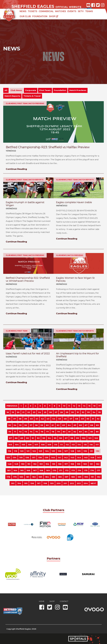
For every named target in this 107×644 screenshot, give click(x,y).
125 (53, 451)
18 (8, 412)
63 (64, 425)
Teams (89, 11)
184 (47, 477)
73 (26, 432)
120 (22, 451)
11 (69, 406)
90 (27, 438)
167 (35, 470)
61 (53, 425)
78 (53, 432)
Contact (64, 601)
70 (10, 432)
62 (58, 425)
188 (73, 477)
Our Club (25, 16)
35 (99, 412)
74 (31, 432)
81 (69, 432)
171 (61, 470)
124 (47, 451)
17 (99, 406)
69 (97, 425)
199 (52, 483)
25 (45, 412)
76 (42, 432)
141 (59, 457)
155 (54, 464)
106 (30, 445)
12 (74, 406)
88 (16, 438)
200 (59, 483)
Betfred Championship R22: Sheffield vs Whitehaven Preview (28, 279)
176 (92, 470)
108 (43, 445)
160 (85, 464)
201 (65, 483)
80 (64, 432)
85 (92, 432)
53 (10, 425)
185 (53, 477)
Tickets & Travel (32, 96)
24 (40, 412)
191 (92, 477)
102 (96, 438)
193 (13, 483)
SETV (81, 11)
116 (91, 445)
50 (88, 419)
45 (59, 419)
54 (15, 425)
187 (66, 477)
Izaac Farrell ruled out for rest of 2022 (28, 353)
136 (27, 457)
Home (42, 601)
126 (60, 451)
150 (23, 464)
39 (26, 419)
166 (28, 470)
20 (18, 412)
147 (99, 457)
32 (83, 412)
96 (61, 438)
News (23, 11)
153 (41, 464)
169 (48, 470)
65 (75, 425)
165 (22, 470)
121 (28, 451)
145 (86, 457)
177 (98, 470)
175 (86, 470)
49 (82, 419)
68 (92, 425)
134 (15, 457)
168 (41, 470)
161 (91, 464)
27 (56, 412)
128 (72, 451)
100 (84, 438)
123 (40, 451)
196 (32, 483)
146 (92, 457)
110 (56, 445)
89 (22, 438)
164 (15, 470)
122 (34, 451)
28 (61, 412)
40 (31, 419)
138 (40, 457)
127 (66, 451)
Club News (16, 90)
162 (98, 464)
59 (42, 425)
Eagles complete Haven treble (74, 202)
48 (77, 419)
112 (67, 445)
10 (64, 406)
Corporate (31, 90)
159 (79, 464)
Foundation (40, 16)
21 (23, 412)
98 (72, 438)
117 (97, 445)
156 (60, 464)
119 (16, 451)
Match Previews (78, 90)
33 (88, 412)
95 (55, 438)
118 (9, 451)
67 (86, 425)
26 (50, 412)
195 (26, 483)
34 (94, 412)
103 (10, 445)
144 (79, 457)
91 (33, 438)
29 (67, 412)
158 (72, 464)
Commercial (46, 11)
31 (78, 412)
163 (9, 470)
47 (71, 419)
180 (21, 477)
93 (44, 438)
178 (8, 477)
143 (72, 457)
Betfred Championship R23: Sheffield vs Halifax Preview (48, 147)
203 (79, 483)
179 (15, 477)
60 (47, 425)
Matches (61, 11)
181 (28, 477)
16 (94, 406)
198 (45, 483)
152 (35, 464)
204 (86, 483)
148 (10, 464)
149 (16, 464)
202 (72, 483)
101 (90, 438)
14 (84, 406)
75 (37, 432)
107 (36, 445)
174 (79, 470)
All (6, 90)
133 (8, 457)
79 (58, 432)
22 (29, 412)
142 (66, 457)
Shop (54, 16)
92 (38, 438)
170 (54, 470)
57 (31, 425)
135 (21, 457)
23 (34, 412)
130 (85, 451)
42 (42, 419)
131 (91, 451)
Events (72, 11)
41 (37, 419)
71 (15, 432)
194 (19, 483)
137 (34, 457)
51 (93, 419)
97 (66, 438)
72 (20, 432)
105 (23, 445)
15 (89, 406)
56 (26, 425)
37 (15, 419)
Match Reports (12, 96)
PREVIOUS (12, 406)
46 (65, 419)
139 (46, 457)
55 (20, 425)
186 (60, 477)
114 (79, 445)
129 (79, 451)
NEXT (93, 483)
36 (9, 419)
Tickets (33, 11)
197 (39, 483)
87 (11, 438)
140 (53, 457)
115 (85, 445)
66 (80, 425)
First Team (45, 90)
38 (20, 419)
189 (79, 477)
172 (67, 470)
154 (47, 464)
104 (17, 445)
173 (73, 470)
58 (36, 425)
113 (73, 445)
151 (29, 464)
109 (49, 445)
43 (48, 419)
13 (79, 406)
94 (49, 438)
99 (77, 438)
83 (80, 432)
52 (98, 419)
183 (40, 477)
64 (69, 425)
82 (75, 432)
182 (34, 477)
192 (99, 477)
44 (54, 419)
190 (86, 477)
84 (86, 432)
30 (73, 412)
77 (47, 432)
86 (97, 432)
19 (13, 412)
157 (66, 464)
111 (61, 445)
